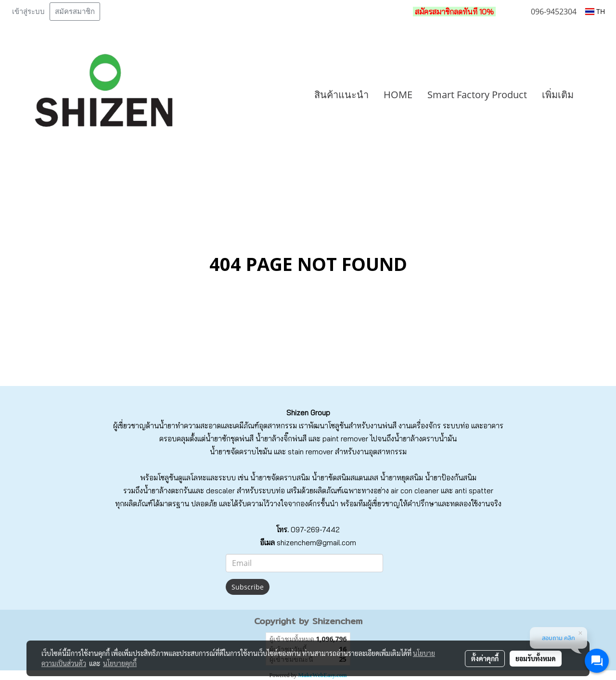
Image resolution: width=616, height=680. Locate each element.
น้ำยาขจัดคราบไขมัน (241, 452)
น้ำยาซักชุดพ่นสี (230, 439)
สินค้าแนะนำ (341, 95)
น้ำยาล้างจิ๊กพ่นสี (281, 439)
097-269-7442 (315, 530)
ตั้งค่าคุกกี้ (485, 658)
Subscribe (248, 587)
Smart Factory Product (477, 95)
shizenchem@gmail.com (316, 543)
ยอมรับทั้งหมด (536, 658)
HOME (398, 95)
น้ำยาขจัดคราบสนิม (280, 478)
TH (595, 11)
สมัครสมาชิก (75, 12)
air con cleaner (415, 491)
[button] (595, 95)
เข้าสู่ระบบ (28, 12)
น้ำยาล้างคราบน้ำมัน (425, 439)
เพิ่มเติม (558, 95)
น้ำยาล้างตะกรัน (167, 491)
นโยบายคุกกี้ (120, 663)
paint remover (345, 439)
